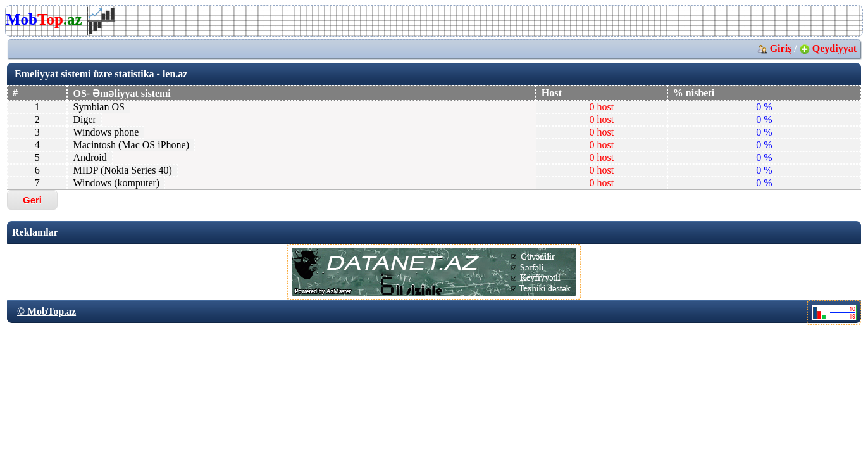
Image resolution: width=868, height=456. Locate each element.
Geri (32, 200)
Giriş (781, 48)
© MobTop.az (46, 311)
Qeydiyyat (834, 48)
